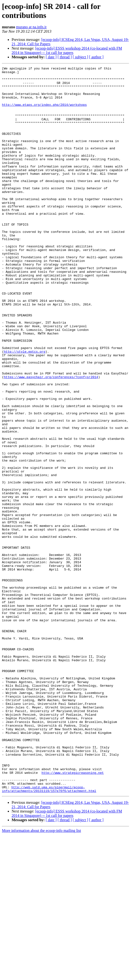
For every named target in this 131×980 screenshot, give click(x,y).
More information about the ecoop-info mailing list (41, 976)
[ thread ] (65, 57)
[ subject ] (80, 57)
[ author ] (96, 57)
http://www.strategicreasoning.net (73, 914)
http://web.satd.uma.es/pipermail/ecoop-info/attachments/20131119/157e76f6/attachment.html (49, 934)
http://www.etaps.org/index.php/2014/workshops (44, 113)
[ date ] (51, 57)
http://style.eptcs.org (25, 409)
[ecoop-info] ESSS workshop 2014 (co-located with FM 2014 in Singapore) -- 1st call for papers (67, 50)
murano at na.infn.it (31, 27)
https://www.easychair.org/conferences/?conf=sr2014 (51, 439)
